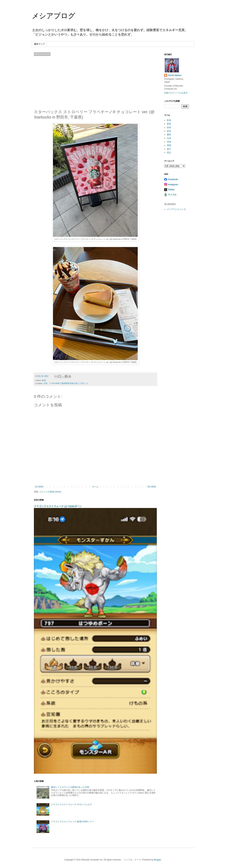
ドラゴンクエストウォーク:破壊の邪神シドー (72, 822)
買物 (169, 145)
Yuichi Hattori (175, 75)
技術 (169, 127)
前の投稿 (152, 487)
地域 (169, 142)
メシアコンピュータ (176, 209)
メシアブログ (53, 16)
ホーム (95, 487)
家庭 (169, 124)
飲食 (44, 380)
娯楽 (169, 131)
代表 (169, 138)
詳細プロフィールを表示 (176, 93)
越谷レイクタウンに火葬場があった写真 (70, 787)
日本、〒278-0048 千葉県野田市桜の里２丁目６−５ (66, 383)
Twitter (171, 190)
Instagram (173, 185)
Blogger (157, 860)
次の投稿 (39, 487)
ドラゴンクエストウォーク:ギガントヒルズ (71, 804)
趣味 (169, 135)
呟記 (169, 153)
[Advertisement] (95, 82)
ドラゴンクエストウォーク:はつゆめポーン (58, 506)
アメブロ (172, 195)
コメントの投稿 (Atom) (50, 492)
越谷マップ (39, 44)
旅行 (169, 149)
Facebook (173, 179)
